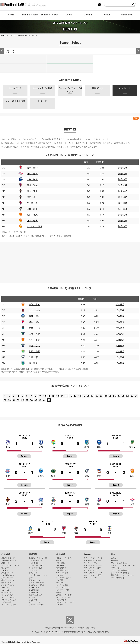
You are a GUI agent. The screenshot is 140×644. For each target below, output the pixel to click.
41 (44, 400)
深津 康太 (34, 316)
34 (14, 400)
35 (18, 400)
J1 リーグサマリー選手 (92, 561)
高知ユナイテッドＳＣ (65, 595)
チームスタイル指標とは (120, 573)
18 (79, 396)
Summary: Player (49, 15)
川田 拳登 (34, 352)
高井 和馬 (32, 215)
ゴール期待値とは (118, 578)
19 (84, 396)
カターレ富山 (34, 588)
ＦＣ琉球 (60, 605)
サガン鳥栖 (33, 600)
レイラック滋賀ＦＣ (64, 578)
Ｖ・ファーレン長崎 (9, 605)
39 (36, 400)
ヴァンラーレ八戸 (35, 561)
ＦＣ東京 (5, 570)
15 (66, 396)
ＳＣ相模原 (60, 565)
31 (136, 396)
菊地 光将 (32, 174)
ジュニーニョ (33, 203)
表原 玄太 (34, 346)
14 (62, 396)
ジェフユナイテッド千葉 (10, 565)
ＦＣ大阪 (60, 580)
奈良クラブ (60, 583)
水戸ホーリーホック (9, 561)
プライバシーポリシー (68, 628)
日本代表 (114, 561)
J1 (23, 59)
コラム (114, 558)
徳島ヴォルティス (35, 595)
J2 (70, 59)
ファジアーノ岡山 (8, 597)
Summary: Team (30, 15)
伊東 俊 (31, 197)
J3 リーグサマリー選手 (92, 575)
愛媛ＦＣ (60, 592)
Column (88, 15)
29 (128, 396)
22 (97, 396)
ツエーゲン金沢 (62, 573)
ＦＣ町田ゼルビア (8, 575)
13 (58, 396)
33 (9, 400)
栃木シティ (33, 573)
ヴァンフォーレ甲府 (36, 583)
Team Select (126, 15)
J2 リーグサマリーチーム (93, 565)
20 (88, 396)
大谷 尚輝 (32, 179)
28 (123, 396)
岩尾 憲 (33, 357)
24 (106, 396)
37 (27, 400)
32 (5, 400)
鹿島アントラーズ (8, 558)
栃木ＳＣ (60, 561)
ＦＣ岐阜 (60, 575)
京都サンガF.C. (7, 588)
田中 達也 (32, 191)
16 (71, 396)
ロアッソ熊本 (61, 600)
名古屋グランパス (8, 585)
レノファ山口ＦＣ (63, 588)
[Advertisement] (70, 261)
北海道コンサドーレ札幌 (38, 558)
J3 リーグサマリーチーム (93, 573)
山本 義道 (34, 310)
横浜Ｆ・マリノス (8, 580)
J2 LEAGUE (33, 554)
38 (31, 400)
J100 (23, 68)
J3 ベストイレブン (91, 578)
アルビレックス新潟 (36, 585)
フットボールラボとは (119, 563)
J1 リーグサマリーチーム (93, 558)
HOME (11, 15)
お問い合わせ (91, 628)
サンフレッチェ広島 (9, 600)
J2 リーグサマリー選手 (92, 568)
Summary (87, 554)
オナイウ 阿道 (34, 226)
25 (110, 396)
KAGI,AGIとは (116, 568)
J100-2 (70, 68)
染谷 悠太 (34, 322)
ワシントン (34, 340)
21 (93, 396)
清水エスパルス (7, 583)
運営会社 (81, 628)
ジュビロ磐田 (34, 590)
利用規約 (48, 628)
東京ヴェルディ (7, 573)
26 (114, 396)
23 (101, 396)
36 (23, 400)
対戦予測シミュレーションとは (123, 575)
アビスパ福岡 (6, 602)
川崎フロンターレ (8, 578)
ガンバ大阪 (5, 590)
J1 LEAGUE (6, 554)
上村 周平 (32, 209)
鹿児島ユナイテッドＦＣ (65, 602)
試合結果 (123, 168)
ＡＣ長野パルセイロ (64, 570)
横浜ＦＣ (32, 578)
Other (113, 554)
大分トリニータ (35, 602)
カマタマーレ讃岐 (63, 590)
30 (132, 396)
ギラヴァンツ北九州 (64, 597)
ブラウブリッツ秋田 (36, 565)
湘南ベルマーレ (35, 580)
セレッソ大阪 (6, 592)
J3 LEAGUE (61, 554)
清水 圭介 (32, 168)
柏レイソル (5, 568)
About (107, 15)
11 (49, 396)
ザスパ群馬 (60, 563)
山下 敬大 (32, 221)
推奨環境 (56, 628)
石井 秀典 (34, 334)
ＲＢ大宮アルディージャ (38, 575)
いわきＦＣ (33, 570)
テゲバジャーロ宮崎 (36, 605)
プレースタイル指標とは (120, 570)
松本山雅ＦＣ (61, 568)
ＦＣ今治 (32, 597)
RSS (136, 118)
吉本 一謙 (34, 328)
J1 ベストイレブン (91, 563)
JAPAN (69, 15)
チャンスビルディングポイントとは (124, 565)
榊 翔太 (33, 363)
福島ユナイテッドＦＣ (65, 558)
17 (75, 396)
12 (53, 396)
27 (119, 396)
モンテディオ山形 (35, 568)
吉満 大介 (34, 305)
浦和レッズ (5, 563)
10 (44, 396)
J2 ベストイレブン (91, 570)
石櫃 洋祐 (32, 185)
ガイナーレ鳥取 (62, 585)
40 (40, 400)
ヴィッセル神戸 (7, 595)
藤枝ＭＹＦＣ (34, 592)
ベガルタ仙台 (34, 563)
